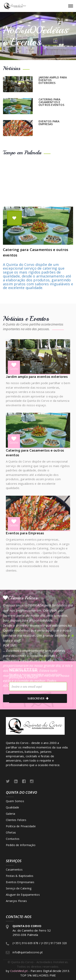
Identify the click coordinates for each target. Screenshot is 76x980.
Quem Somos (15, 801)
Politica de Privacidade (21, 826)
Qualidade (13, 807)
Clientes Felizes (16, 820)
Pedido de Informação (21, 845)
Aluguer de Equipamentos (23, 895)
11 (73, 675)
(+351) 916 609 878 (25, 943)
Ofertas (11, 832)
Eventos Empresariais (20, 882)
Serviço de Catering (19, 888)
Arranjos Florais (16, 901)
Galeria (10, 814)
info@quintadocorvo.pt (28, 952)
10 (73, 671)
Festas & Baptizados (20, 876)
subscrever (38, 698)
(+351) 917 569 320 (54, 943)
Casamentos (14, 870)
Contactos (13, 839)
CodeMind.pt (19, 971)
